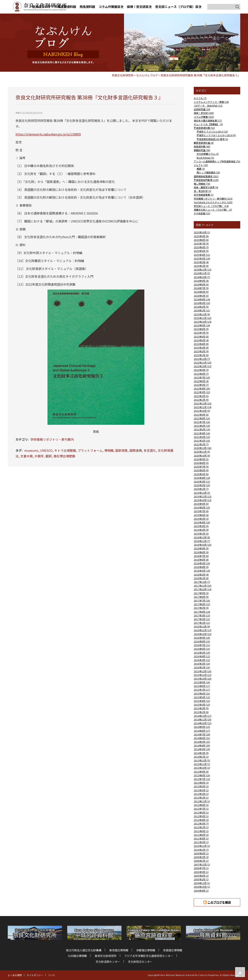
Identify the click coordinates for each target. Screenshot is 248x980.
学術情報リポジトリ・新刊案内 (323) (213, 199)
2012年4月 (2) (201, 820)
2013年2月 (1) (201, 794)
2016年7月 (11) (202, 645)
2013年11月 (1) (202, 764)
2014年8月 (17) (202, 731)
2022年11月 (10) (203, 362)
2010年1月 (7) (201, 850)
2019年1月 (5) (201, 534)
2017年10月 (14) (203, 589)
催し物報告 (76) (202, 184)
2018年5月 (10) (202, 563)
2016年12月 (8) (202, 626)
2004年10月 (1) (202, 887)
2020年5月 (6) (201, 474)
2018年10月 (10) (203, 545)
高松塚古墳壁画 (64, 456)
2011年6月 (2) (201, 835)
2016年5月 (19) (202, 653)
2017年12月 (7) (202, 582)
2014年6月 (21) (202, 738)
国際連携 (136, 450)
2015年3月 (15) (202, 705)
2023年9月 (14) (202, 325)
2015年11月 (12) (203, 675)
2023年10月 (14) (203, 322)
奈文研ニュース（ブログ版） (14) (211, 206)
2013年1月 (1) (201, 798)
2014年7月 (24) (202, 734)
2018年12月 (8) (202, 537)
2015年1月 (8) (201, 712)
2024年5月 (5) (201, 296)
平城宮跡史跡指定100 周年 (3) (212, 139)
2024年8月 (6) (201, 284)
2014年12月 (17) (203, 716)
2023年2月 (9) (201, 351)
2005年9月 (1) (201, 872)
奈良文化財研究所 (123, 75)
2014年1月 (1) (201, 757)
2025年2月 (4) (201, 262)
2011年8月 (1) (201, 831)
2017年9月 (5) (201, 593)
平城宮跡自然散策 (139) (206, 180)
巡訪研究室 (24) (202, 109)
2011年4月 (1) (201, 838)
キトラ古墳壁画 (65, 450)
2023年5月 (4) (201, 340)
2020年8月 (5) (201, 463)
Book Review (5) (205, 158)
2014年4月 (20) (202, 745)
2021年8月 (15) (202, 418)
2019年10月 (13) (203, 500)
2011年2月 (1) (201, 842)
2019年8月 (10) (202, 507)
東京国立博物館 (119, 950)
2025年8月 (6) (201, 240)
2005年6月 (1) (201, 876)
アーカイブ (207, 225)
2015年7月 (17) (202, 690)
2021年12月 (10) (203, 403)
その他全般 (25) (202, 213)
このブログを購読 (219, 902)
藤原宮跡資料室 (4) (204, 143)
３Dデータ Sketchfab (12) (208, 106)
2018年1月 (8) (201, 578)
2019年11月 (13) (203, 496)
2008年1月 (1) (201, 861)
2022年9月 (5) (201, 370)
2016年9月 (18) (202, 638)
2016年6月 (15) (202, 649)
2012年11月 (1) (202, 801)
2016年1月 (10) (202, 667)
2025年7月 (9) (201, 243)
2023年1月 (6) (201, 355)
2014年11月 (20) (203, 719)
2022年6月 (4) (201, 381)
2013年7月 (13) (202, 779)
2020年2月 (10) (202, 485)
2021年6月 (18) (202, 426)
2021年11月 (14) (203, 407)
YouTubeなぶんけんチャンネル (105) (213, 202)
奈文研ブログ (42, 7)
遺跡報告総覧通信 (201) (206, 176)
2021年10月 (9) (202, 411)
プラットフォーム (90, 450)
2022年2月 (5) (201, 396)
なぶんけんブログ (147, 75)
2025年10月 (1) (202, 232)
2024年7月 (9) (201, 288)
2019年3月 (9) (201, 526)
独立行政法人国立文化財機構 (84, 950)
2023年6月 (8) (201, 337)
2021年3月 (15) (202, 437)
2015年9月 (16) (202, 682)
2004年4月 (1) (201, 891)
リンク (52, 975)
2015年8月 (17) (202, 686)
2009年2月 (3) (201, 857)
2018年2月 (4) (201, 574)
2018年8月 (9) (201, 552)
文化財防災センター (140, 962)
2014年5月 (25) (202, 742)
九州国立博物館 (77, 956)
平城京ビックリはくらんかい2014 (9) (216, 135)
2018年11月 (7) (202, 541)
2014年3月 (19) (202, 749)
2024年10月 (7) (202, 277)
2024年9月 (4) (201, 281)
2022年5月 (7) (201, 385)
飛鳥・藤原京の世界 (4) (206, 187)
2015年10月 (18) (203, 679)
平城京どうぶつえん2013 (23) (212, 131)
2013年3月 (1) (201, 790)
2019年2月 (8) (201, 530)
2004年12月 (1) (202, 883)
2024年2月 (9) (201, 307)
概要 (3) (201, 169)
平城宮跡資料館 (65, 7)
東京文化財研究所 (106, 956)
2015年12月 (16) (203, 671)
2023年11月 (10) (203, 318)
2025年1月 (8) (201, 266)
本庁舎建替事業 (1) (204, 195)
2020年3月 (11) (202, 481)
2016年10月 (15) (203, 634)
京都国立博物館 (146, 950)
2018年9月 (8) (201, 548)
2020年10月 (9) (202, 456)
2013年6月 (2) (201, 783)
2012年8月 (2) (201, 805)
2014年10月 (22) (203, 723)
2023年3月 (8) (201, 348)
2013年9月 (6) (201, 772)
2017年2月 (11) (202, 619)
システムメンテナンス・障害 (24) (211, 102)
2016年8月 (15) (202, 641)
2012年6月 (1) (201, 812)
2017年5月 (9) (201, 608)
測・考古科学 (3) (202, 191)
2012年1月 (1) (201, 827)
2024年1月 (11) (202, 310)
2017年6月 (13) (202, 604)
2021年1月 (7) (201, 444)
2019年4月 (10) (202, 522)
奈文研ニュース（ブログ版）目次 (178, 7)
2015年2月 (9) (201, 708)
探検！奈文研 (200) (204, 113)
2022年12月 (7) (202, 359)
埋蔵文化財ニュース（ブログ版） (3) (213, 210)
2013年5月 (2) (201, 786)
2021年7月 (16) (202, 422)
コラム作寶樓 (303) (204, 117)
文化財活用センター (108, 962)
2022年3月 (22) (202, 392)
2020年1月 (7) (201, 489)
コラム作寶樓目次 (111, 7)
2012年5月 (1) (201, 816)
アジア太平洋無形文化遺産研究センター (149, 956)
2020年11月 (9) (202, 452)
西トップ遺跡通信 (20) (208, 172)
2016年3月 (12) (202, 660)
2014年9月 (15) (202, 727)
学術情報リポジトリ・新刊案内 (52, 439)
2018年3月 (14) (202, 571)
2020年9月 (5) (201, 459)
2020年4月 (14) (202, 478)
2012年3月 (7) (201, 824)
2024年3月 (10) (202, 303)
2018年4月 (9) (201, 567)
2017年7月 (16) (202, 600)
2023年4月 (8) (201, 344)
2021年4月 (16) (202, 433)
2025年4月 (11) (202, 255)
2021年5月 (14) (202, 429)
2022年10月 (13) (203, 366)
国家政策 (121, 450)
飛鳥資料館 (87, 7)
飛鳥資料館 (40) (202, 146)
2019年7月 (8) (201, 511)
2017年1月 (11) (202, 623)
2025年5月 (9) (201, 251)
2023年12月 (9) (202, 314)
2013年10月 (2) (202, 768)
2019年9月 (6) (201, 504)
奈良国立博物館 (173, 950)
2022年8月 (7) (201, 374)
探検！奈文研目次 (139, 7)
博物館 (109, 450)
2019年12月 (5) (202, 493)
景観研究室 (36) (202, 150)
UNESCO (46, 450)
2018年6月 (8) (201, 560)
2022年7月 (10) (202, 377)
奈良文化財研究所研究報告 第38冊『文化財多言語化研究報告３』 (200, 75)
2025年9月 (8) (201, 236)
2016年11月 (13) (203, 630)
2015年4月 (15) (202, 701)
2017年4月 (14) (202, 612)
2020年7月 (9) (201, 467)
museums (31, 450)
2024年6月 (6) (201, 292)
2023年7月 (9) (201, 333)
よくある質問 (15, 975)
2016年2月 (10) (202, 664)
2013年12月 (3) (202, 760)
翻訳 (49, 456)
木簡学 (39, 456)
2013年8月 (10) (202, 775)
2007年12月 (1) (202, 864)
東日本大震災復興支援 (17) (208, 120)
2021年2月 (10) (202, 441)
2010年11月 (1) (202, 846)
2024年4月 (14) (202, 299)
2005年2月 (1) (201, 879)
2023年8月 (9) (201, 329)
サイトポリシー (35, 975)
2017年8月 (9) (201, 597)
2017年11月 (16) (203, 586)
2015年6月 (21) (202, 693)
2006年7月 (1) (201, 868)
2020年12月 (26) (203, 448)
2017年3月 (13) (202, 615)
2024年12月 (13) (203, 269)
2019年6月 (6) (201, 515)
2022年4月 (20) (202, 388)
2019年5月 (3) (201, 519)
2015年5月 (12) (202, 697)
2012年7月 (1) (201, 809)
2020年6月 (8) (201, 470)
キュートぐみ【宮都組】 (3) (208, 124)
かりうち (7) (200, 98)
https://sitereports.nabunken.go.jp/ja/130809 (48, 134)
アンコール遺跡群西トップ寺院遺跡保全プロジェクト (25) (217, 163)
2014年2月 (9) (201, 753)
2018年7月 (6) (201, 556)
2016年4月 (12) (202, 656)
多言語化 (150, 450)
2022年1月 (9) (201, 400)
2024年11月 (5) (202, 273)
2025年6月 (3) (201, 247)
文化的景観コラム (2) (208, 154)
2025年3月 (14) (202, 258)
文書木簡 (27, 456)
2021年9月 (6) (201, 415)
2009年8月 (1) (201, 853)
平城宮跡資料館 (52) (204, 128)
